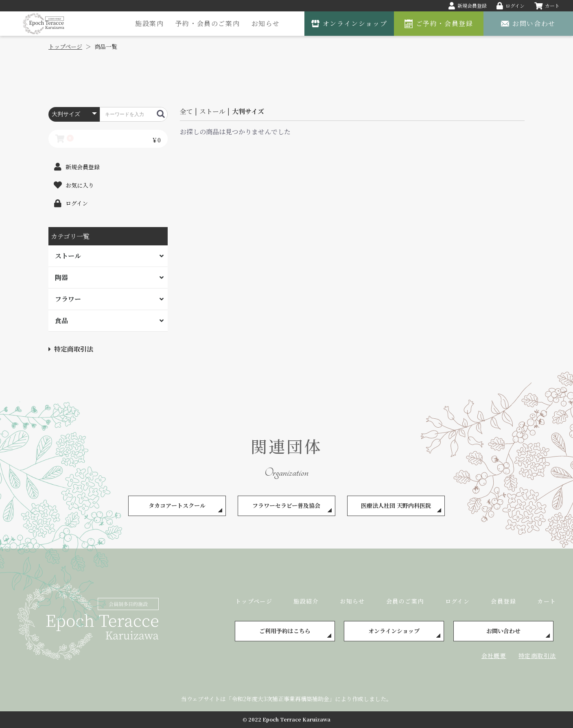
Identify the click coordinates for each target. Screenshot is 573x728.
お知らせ (266, 23)
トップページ (254, 601)
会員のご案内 (405, 601)
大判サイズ (248, 111)
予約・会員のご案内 (208, 23)
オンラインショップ (394, 631)
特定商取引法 (71, 349)
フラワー (68, 299)
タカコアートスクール (177, 505)
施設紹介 (306, 601)
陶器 (61, 277)
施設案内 (149, 23)
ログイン (458, 601)
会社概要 (494, 656)
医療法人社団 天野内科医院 (396, 505)
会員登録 (503, 601)
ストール (68, 256)
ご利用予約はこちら (285, 631)
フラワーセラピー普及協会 (286, 505)
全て (186, 111)
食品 (61, 320)
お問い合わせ (503, 631)
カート (547, 601)
